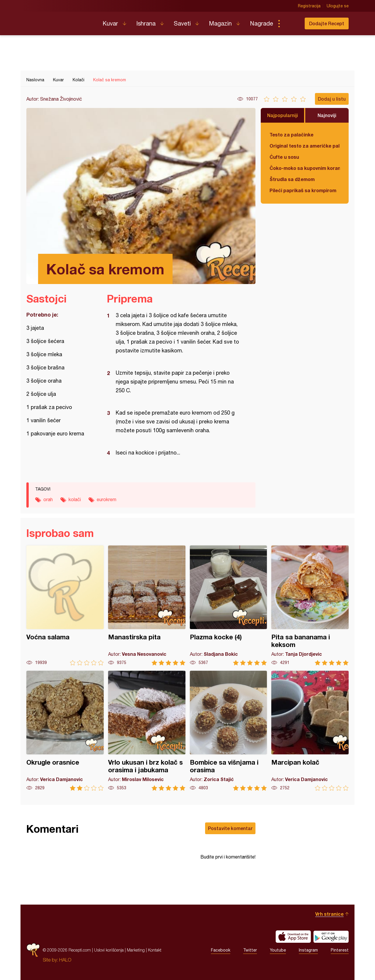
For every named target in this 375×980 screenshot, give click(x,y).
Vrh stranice (329, 914)
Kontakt (155, 950)
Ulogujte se (338, 6)
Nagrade (261, 23)
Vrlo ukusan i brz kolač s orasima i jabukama (147, 731)
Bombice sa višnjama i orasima (229, 731)
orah (48, 499)
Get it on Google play (331, 937)
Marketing (136, 950)
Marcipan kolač (310, 731)
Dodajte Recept (327, 23)
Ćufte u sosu (284, 157)
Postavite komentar (230, 828)
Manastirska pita (147, 605)
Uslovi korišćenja (109, 950)
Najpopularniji (283, 115)
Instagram (308, 950)
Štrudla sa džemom (292, 179)
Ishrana (146, 23)
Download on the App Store (293, 937)
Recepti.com (60, 21)
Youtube (278, 950)
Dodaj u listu (332, 99)
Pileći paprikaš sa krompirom (303, 190)
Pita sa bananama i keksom (310, 605)
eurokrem (106, 499)
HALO (65, 960)
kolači (75, 499)
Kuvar (110, 23)
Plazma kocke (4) (229, 605)
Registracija (309, 6)
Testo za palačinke (292, 135)
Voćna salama (65, 605)
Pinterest (340, 950)
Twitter (250, 950)
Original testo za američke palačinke (305, 146)
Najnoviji (327, 115)
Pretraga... (291, 23)
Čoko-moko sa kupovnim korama (305, 168)
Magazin (220, 23)
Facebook (221, 950)
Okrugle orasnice (65, 731)
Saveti (182, 23)
